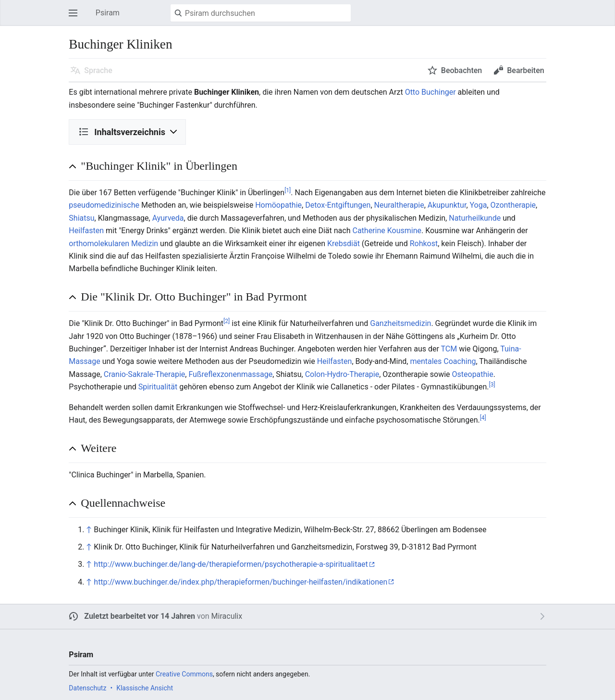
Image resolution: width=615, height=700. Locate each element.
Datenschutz (87, 688)
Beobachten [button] (461, 70)
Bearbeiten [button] (525, 70)
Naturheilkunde (475, 218)
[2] (227, 321)
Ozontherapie (513, 205)
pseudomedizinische (104, 205)
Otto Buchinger (430, 92)
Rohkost (424, 244)
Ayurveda (168, 218)
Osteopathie (473, 374)
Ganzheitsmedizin (400, 323)
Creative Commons (184, 674)
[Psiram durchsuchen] (261, 13)
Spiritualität (158, 387)
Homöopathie (278, 205)
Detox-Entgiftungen (338, 205)
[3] (492, 385)
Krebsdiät (344, 244)
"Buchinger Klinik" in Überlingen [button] (159, 166)
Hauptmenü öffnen (76, 18)
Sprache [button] (98, 70)
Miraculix (227, 616)
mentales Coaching (443, 361)
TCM (449, 349)
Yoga (479, 205)
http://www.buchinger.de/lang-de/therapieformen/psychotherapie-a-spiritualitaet (231, 564)
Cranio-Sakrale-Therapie (144, 374)
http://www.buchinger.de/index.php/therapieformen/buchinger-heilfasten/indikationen (240, 582)
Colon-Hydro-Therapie (342, 374)
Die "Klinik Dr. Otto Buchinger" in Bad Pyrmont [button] (194, 297)
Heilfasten (86, 231)
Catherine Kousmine (387, 231)
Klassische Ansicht (145, 688)
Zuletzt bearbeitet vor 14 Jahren (140, 616)
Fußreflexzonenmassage (230, 374)
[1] (288, 190)
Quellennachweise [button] (123, 503)
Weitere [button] (98, 448)
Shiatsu (81, 218)
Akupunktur (447, 205)
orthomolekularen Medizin (113, 244)
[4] (483, 418)
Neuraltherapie (399, 205)
